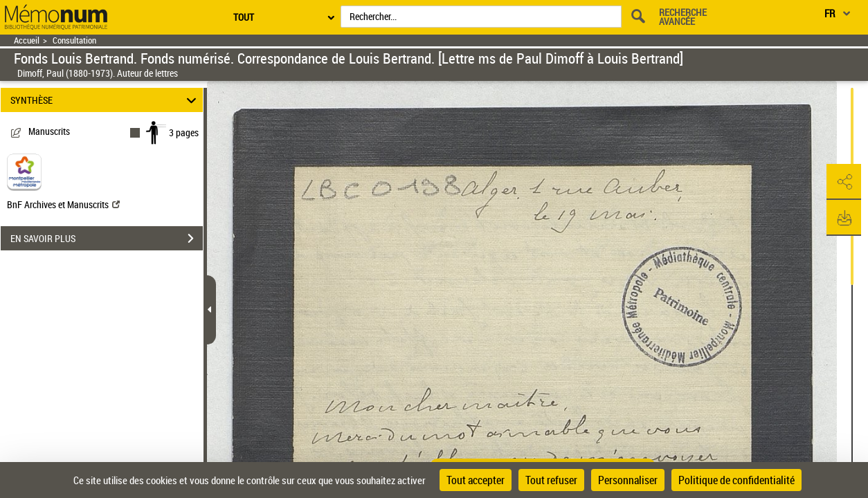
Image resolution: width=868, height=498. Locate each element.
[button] (844, 182)
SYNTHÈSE (105, 100)
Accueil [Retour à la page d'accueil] (27, 40)
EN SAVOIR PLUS (107, 239)
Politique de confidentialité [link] (736, 480)
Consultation (74, 40)
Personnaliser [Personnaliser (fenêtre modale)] (628, 480)
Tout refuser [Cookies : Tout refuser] (551, 480)
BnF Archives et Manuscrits (63, 204)
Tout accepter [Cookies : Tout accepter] (476, 480)
